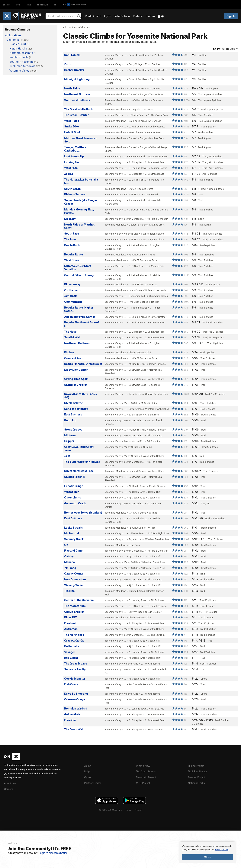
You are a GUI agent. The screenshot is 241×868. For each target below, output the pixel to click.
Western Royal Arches (157, 409)
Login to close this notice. (53, 853)
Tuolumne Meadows (115, 88)
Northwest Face (156, 379)
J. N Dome (146, 447)
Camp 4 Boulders (138, 55)
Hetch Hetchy (18, 48)
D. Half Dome (136, 127)
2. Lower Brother (157, 317)
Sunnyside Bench (159, 296)
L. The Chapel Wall (151, 664)
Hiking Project (197, 766)
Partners (138, 16)
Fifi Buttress (157, 600)
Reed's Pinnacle (157, 364)
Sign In (231, 16)
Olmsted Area (136, 591)
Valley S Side (131, 403)
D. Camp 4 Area (137, 317)
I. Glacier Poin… (137, 115)
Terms (128, 809)
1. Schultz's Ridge (158, 606)
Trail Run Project (198, 771)
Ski (56, 5)
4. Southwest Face (155, 127)
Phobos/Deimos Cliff (140, 352)
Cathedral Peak (142, 100)
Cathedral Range (138, 94)
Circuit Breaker (153, 612)
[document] (207, 852)
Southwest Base (137, 370)
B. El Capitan (135, 162)
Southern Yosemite (21, 62)
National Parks (197, 782)
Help (87, 771)
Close (207, 857)
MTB (18, 5)
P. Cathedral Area (138, 245)
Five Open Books (138, 302)
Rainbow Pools (19, 57)
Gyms (108, 16)
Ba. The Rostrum (156, 635)
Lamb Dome (135, 290)
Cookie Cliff (154, 492)
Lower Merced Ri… (134, 219)
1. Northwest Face (155, 322)
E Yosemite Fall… (138, 156)
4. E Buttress (152, 415)
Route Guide (93, 16)
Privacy (138, 809)
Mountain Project (147, 777)
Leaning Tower (159, 168)
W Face (157, 132)
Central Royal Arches (156, 394)
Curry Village (136, 64)
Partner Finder (93, 782)
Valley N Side (131, 194)
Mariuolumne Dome (139, 132)
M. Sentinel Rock (150, 403)
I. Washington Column (153, 234)
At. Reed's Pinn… (138, 364)
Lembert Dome (137, 379)
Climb (6, 5)
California (84, 27)
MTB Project (144, 782)
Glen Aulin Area (137, 88)
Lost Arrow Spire (158, 156)
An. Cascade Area (138, 684)
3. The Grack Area (158, 115)
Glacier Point (18, 44)
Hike (29, 5)
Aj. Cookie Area (137, 492)
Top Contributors (147, 771)
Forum (151, 16)
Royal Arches (136, 394)
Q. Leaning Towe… (138, 168)
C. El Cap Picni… (137, 180)
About (88, 766)
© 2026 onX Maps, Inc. (111, 809)
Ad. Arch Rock (154, 435)
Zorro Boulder (153, 64)
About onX (11, 783)
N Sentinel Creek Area (153, 562)
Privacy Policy (222, 850)
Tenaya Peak (156, 94)
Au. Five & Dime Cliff (157, 219)
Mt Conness (155, 88)
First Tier (154, 302)
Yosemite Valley (113, 55)
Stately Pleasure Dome (141, 109)
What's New (122, 16)
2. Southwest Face (155, 162)
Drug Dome (135, 545)
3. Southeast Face (155, 174)
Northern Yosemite (21, 53)
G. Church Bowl (149, 194)
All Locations (70, 27)
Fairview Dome (137, 255)
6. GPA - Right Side (158, 533)
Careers (9, 788)
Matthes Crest (157, 138)
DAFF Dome (140, 260)
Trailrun (42, 5)
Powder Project (197, 777)
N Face (151, 255)
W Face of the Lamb (155, 290)
